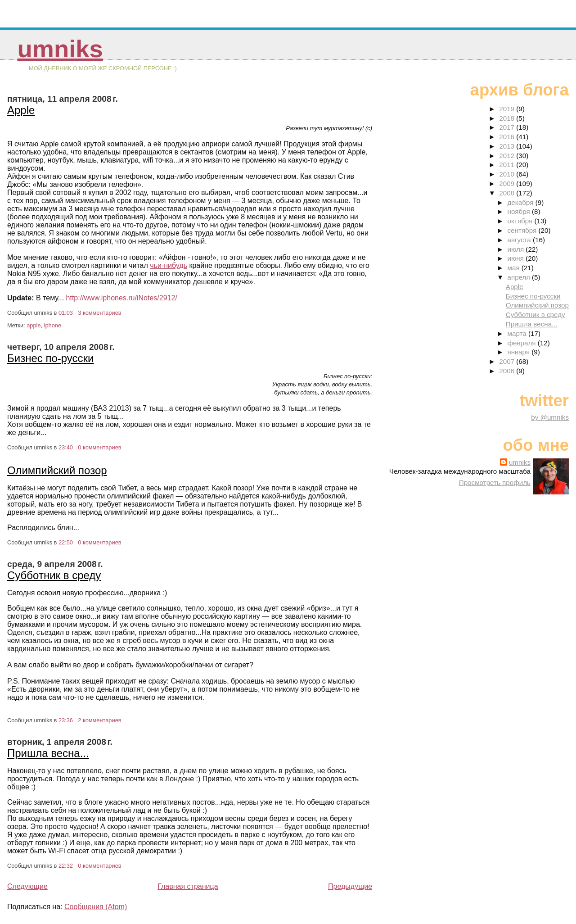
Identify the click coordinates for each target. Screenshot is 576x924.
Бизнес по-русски (50, 358)
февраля (523, 343)
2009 (508, 183)
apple (34, 325)
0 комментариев (99, 447)
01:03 (66, 313)
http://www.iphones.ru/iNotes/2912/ (122, 298)
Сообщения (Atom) (96, 907)
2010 (508, 174)
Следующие (27, 886)
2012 (508, 156)
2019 (508, 109)
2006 (508, 371)
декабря (522, 202)
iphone (53, 325)
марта (518, 333)
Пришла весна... (48, 753)
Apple (21, 110)
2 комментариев (99, 720)
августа (520, 240)
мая (515, 268)
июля (517, 249)
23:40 (66, 447)
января (520, 352)
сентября (523, 230)
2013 (508, 146)
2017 (508, 127)
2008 (508, 193)
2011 (508, 165)
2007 (508, 361)
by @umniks (550, 417)
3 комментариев (99, 313)
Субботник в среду (54, 575)
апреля (520, 277)
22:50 (66, 542)
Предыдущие (350, 886)
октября (521, 221)
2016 (508, 137)
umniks (60, 49)
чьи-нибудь (169, 265)
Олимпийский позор (57, 470)
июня (517, 258)
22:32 (66, 866)
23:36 (66, 720)
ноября (520, 211)
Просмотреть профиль (495, 482)
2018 (508, 118)
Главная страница (188, 886)
